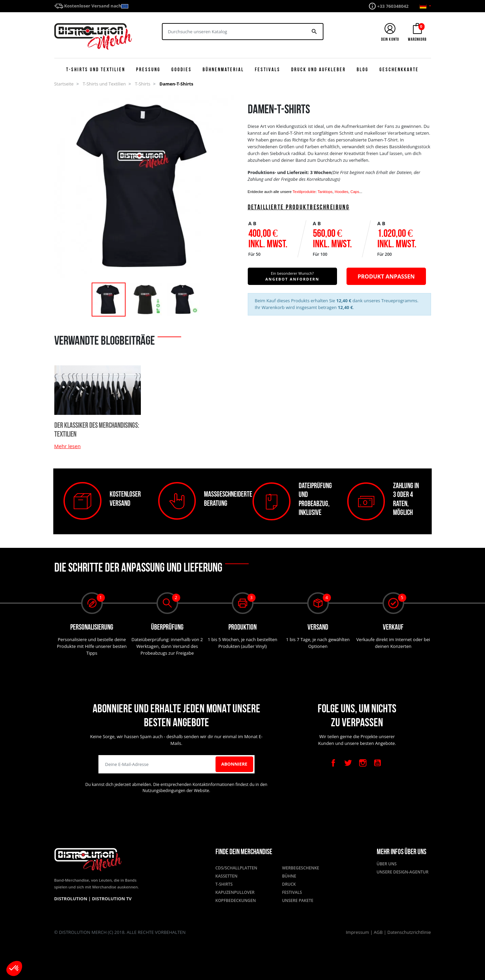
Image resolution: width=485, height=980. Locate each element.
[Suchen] (234, 32)
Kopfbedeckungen (236, 900)
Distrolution (71, 899)
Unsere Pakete (298, 900)
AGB (379, 932)
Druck (289, 884)
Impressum (358, 932)
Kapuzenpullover (235, 892)
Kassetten (227, 876)
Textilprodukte (304, 192)
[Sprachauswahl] (425, 6)
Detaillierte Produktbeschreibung (299, 208)
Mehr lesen (68, 446)
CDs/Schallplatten (236, 868)
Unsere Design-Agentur (403, 872)
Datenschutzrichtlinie (409, 932)
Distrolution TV (112, 899)
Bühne (289, 876)
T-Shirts (224, 884)
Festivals (292, 892)
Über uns (387, 864)
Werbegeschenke (301, 868)
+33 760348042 (393, 6)
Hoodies (341, 192)
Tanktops (325, 192)
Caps (355, 192)
